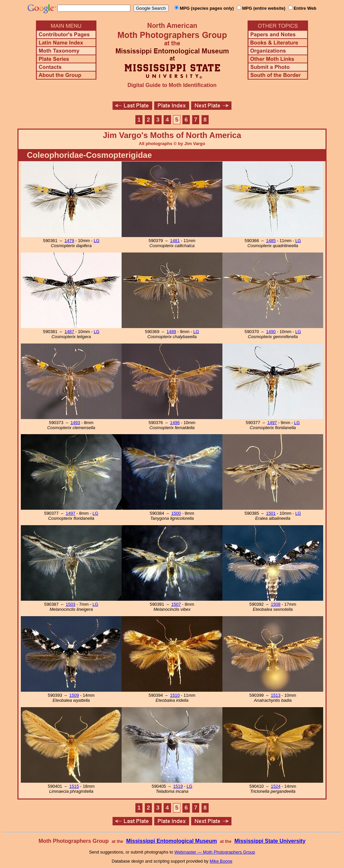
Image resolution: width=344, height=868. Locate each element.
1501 (271, 513)
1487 (69, 332)
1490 (271, 332)
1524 (275, 786)
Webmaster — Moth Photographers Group (215, 852)
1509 (74, 695)
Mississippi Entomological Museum (171, 841)
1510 (175, 695)
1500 (176, 513)
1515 (74, 786)
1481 (175, 241)
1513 (275, 695)
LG (97, 241)
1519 (178, 786)
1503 (71, 604)
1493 (75, 423)
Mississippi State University (270, 841)
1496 (175, 423)
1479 (69, 241)
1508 (275, 604)
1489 (171, 332)
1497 (272, 423)
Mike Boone (221, 861)
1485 (271, 241)
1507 (176, 604)
